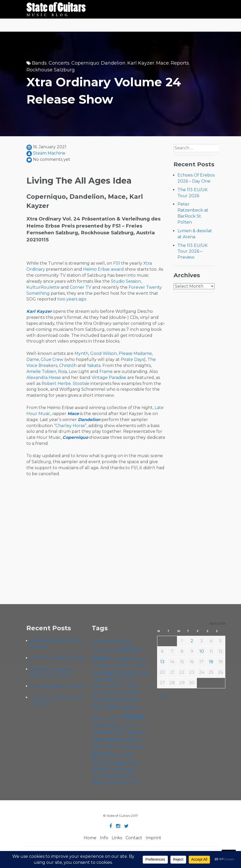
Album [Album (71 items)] (99, 641)
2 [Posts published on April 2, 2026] (192, 641)
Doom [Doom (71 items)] (142, 673)
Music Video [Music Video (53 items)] (128, 726)
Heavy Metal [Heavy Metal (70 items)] (118, 699)
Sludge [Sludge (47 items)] (113, 770)
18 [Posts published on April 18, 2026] (211, 662)
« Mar (163, 697)
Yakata (94, 365)
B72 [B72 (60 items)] (114, 659)
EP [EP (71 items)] (121, 679)
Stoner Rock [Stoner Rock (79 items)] (105, 776)
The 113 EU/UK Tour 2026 (57, 658)
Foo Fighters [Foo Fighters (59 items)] (128, 685)
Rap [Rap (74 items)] (96, 746)
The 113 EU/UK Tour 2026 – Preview (193, 251)
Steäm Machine (49, 153)
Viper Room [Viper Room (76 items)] (118, 783)
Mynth (81, 353)
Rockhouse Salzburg (51, 70)
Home (90, 838)
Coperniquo (85, 63)
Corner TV (81, 287)
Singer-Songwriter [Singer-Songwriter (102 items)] (114, 762)
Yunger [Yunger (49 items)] (137, 783)
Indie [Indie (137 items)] (110, 707)
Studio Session (126, 281)
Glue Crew (52, 359)
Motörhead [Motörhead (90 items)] (105, 725)
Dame (33, 359)
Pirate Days (132, 359)
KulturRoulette (43, 287)
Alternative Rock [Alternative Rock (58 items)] (106, 650)
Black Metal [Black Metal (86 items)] (132, 659)
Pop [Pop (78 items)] (117, 732)
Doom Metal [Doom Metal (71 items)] (105, 679)
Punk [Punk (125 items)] (134, 739)
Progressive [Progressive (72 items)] (135, 732)
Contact (134, 838)
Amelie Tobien (41, 371)
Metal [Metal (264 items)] (133, 716)
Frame (106, 371)
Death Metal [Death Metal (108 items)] (119, 673)
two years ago (72, 299)
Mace (162, 63)
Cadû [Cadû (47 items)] (106, 666)
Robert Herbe (56, 384)
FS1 (117, 263)
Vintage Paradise (109, 378)
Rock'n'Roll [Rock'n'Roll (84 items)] (122, 755)
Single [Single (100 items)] (99, 769)
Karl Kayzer (141, 63)
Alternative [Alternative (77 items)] (119, 641)
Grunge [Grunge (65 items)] (99, 692)
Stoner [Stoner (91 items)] (126, 769)
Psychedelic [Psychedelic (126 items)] (109, 739)
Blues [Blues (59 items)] (97, 666)
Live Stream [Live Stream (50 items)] (112, 718)
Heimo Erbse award (104, 269)
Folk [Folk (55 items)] (113, 686)
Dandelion (113, 63)
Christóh (68, 365)
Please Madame (135, 353)
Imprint (153, 838)
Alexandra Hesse (44, 378)
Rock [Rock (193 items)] (100, 754)
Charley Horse (70, 426)
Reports (180, 63)
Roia (62, 371)
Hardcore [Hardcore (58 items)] (115, 692)
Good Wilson (104, 353)
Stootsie (81, 384)
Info (104, 838)
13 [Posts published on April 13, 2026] (162, 662)
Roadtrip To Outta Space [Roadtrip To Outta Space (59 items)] (123, 746)
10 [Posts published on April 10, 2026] (202, 651)
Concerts (59, 63)
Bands (39, 63)
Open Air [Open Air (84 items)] (102, 732)
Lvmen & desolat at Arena (57, 686)
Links (117, 838)
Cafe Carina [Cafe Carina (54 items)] (120, 666)
